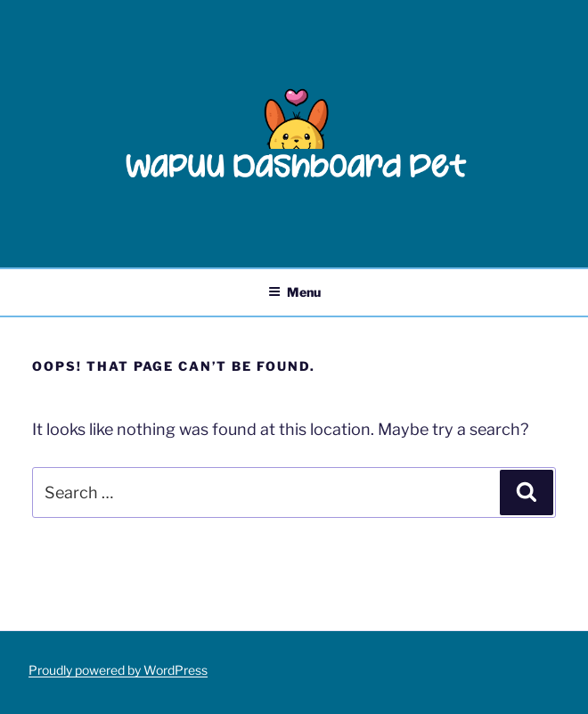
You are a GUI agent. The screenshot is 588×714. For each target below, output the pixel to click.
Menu (294, 292)
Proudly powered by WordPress (118, 670)
